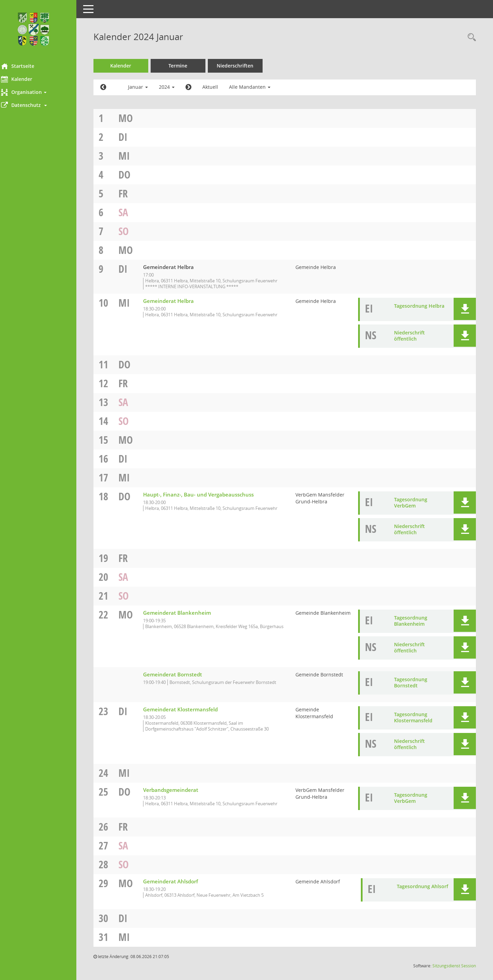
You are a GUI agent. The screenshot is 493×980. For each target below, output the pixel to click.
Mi (133, 156)
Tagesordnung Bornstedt (412, 688)
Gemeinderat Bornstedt (182, 680)
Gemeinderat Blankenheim (186, 618)
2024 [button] (176, 87)
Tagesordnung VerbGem (412, 508)
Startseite (27, 66)
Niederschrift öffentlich (410, 341)
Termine (187, 66)
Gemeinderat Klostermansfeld (190, 715)
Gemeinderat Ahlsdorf (180, 887)
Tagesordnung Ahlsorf (422, 892)
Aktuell (219, 87)
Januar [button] (147, 87)
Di (132, 137)
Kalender (26, 79)
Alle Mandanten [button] (259, 87)
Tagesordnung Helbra (420, 312)
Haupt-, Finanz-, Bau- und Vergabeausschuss (208, 500)
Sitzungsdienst (446, 972)
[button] (43, 92)
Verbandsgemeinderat (180, 796)
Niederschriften (245, 66)
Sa (132, 212)
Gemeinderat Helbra (178, 307)
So (133, 231)
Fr (132, 193)
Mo (135, 118)
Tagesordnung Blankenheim (412, 627)
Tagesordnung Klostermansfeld (414, 723)
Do (134, 175)
